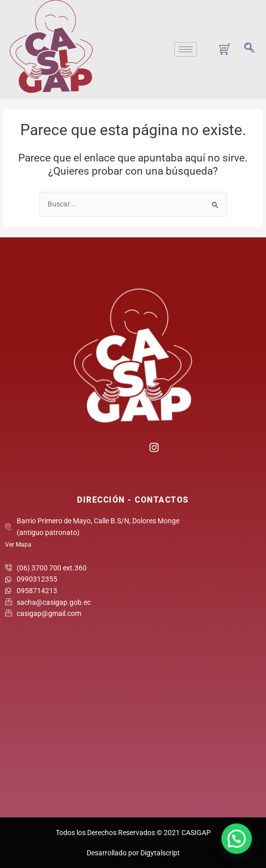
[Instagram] (153, 446)
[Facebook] (113, 451)
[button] (237, 839)
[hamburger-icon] (186, 49)
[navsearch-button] (250, 48)
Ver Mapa (18, 545)
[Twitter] (133, 451)
